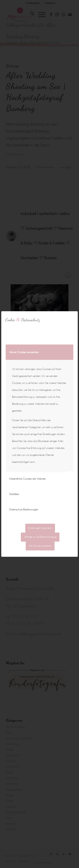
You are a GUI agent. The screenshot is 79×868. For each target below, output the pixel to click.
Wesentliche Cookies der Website (27, 479)
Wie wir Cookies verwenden (24, 352)
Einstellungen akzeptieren (40, 528)
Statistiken (14, 494)
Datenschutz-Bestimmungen (24, 509)
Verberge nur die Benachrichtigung (40, 537)
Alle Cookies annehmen (40, 546)
